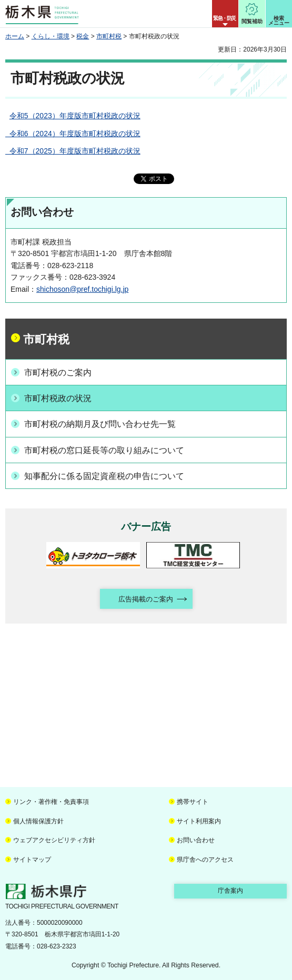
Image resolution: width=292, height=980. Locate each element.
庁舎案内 (230, 891)
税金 (83, 36)
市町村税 (109, 36)
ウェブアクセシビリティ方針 (54, 840)
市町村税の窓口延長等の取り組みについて (104, 450)
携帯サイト (193, 802)
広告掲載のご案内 (146, 599)
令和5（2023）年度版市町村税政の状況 (75, 116)
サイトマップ (32, 860)
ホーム (15, 36)
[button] (225, 14)
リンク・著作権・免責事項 (51, 802)
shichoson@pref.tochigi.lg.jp (82, 289)
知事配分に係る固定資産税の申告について (104, 476)
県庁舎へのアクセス (205, 860)
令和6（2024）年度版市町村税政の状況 (73, 134)
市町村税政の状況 (58, 398)
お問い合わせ (196, 840)
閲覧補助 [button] (252, 21)
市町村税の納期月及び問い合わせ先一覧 (100, 424)
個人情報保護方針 (38, 821)
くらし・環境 (51, 36)
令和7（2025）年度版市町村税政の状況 (73, 151)
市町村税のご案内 (58, 372)
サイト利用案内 (199, 821)
